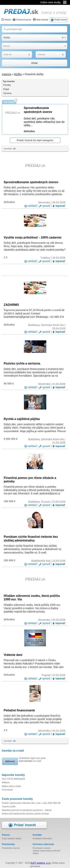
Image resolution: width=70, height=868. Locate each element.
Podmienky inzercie (11, 848)
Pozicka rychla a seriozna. (22, 363)
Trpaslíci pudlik (9, 807)
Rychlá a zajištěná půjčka (22, 419)
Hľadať (35, 63)
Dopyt (6, 89)
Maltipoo (6, 782)
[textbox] (35, 46)
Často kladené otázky (12, 838)
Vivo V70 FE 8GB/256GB (13, 779)
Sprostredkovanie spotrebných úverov (31, 182)
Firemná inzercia (22, 20)
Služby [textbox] (33, 38)
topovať (60, 206)
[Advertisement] (37, 270)
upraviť (46, 206)
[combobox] (35, 38)
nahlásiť (32, 206)
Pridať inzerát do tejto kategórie (35, 140)
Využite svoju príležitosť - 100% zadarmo (33, 237)
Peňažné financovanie (19, 710)
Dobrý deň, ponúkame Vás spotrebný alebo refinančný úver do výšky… (44, 122)
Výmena (7, 93)
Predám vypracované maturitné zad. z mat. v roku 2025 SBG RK (31, 803)
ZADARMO (11, 305)
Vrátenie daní (13, 655)
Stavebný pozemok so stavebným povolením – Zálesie (27, 810)
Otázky (6, 20)
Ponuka (7, 85)
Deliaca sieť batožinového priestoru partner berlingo (25, 814)
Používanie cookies (42, 848)
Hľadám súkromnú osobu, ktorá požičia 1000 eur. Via (32, 598)
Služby (18, 74)
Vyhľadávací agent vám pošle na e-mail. (32, 759)
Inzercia (6, 74)
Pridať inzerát (61, 20)
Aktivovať (10, 761)
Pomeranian (7, 790)
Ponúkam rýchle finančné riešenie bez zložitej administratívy (31, 538)
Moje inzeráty (40, 20)
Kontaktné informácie (42, 838)
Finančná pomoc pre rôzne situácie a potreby (30, 480)
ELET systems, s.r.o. (41, 863)
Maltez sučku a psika (11, 786)
